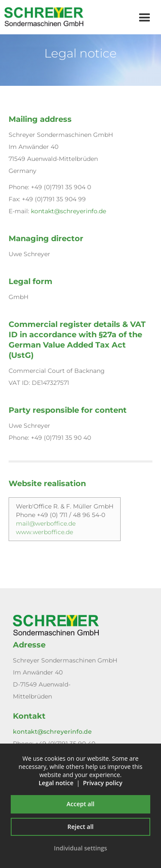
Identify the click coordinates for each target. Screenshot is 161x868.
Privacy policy (103, 783)
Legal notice (56, 783)
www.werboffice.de (44, 532)
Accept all (80, 804)
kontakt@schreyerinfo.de (68, 211)
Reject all (80, 827)
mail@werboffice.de (46, 523)
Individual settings (81, 848)
